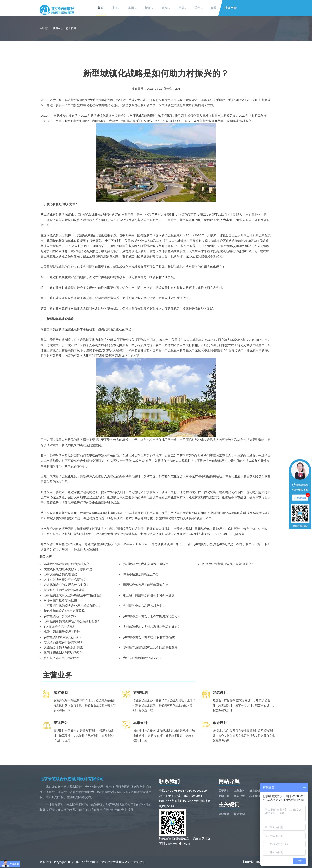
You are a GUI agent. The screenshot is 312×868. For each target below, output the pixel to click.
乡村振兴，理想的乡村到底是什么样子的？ (223, 544)
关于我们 (224, 791)
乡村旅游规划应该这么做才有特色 (146, 564)
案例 (132, 8)
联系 (214, 8)
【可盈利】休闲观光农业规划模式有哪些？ (73, 606)
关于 (198, 8)
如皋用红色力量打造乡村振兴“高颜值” (227, 564)
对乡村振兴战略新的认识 (60, 600)
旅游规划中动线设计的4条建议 (64, 590)
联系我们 (255, 796)
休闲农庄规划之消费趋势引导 (63, 653)
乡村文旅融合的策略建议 (60, 574)
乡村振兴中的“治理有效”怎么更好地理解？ (72, 621)
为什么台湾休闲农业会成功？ (143, 658)
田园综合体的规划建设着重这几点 (146, 585)
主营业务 (239, 791)
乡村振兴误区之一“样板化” (61, 658)
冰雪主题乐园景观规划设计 (62, 632)
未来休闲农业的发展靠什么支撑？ (66, 585)
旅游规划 (44, 28)
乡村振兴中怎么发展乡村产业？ (144, 606)
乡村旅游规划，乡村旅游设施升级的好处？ (152, 626)
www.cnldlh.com (179, 843)
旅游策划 (239, 814)
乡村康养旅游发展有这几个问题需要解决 (150, 647)
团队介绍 (239, 796)
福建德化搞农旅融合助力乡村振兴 (66, 564)
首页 (101, 8)
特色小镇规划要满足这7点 (140, 574)
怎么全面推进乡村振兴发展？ (63, 642)
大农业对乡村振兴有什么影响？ (65, 580)
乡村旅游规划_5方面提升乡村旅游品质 (149, 637)
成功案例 (255, 791)
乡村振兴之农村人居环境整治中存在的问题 (73, 595)
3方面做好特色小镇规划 (60, 626)
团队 (183, 8)
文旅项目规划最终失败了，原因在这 (68, 569)
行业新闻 (71, 28)
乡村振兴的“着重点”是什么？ (63, 637)
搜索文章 (231, 8)
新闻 (149, 8)
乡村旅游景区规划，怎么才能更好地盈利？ (152, 616)
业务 (116, 8)
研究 (166, 8)
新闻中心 (58, 28)
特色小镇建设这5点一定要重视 (64, 611)
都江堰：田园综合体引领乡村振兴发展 (149, 595)
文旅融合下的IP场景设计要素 (63, 647)
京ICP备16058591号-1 (257, 862)
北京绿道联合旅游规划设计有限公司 (72, 779)
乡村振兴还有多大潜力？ (60, 616)
